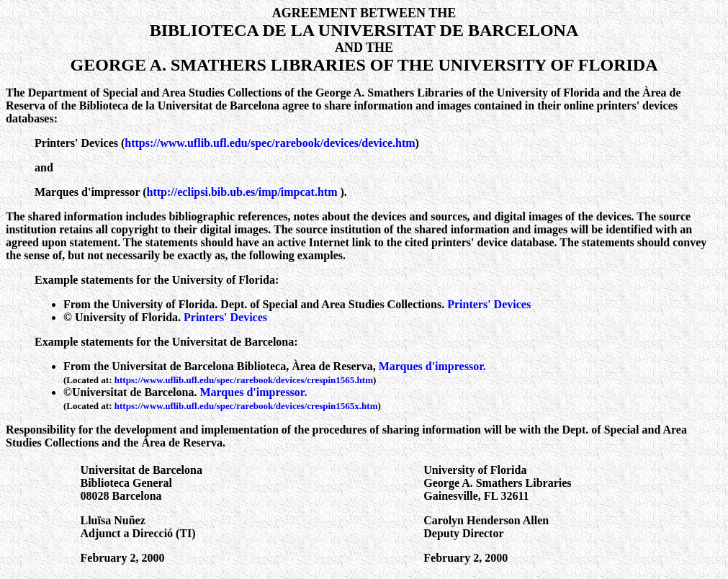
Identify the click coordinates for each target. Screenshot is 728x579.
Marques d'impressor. (432, 366)
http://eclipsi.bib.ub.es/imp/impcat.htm (244, 192)
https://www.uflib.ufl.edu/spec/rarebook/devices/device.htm (270, 143)
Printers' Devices (489, 304)
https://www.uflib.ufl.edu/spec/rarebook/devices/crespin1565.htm (244, 380)
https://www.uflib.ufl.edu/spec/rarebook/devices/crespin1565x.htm (246, 406)
